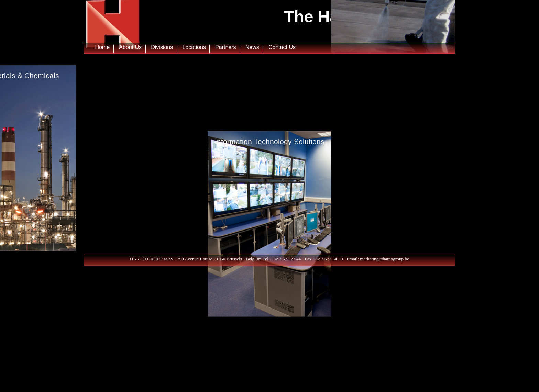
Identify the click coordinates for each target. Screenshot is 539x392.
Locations (194, 46)
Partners (225, 46)
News (252, 46)
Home (102, 46)
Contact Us (282, 46)
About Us (130, 46)
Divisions (162, 46)
